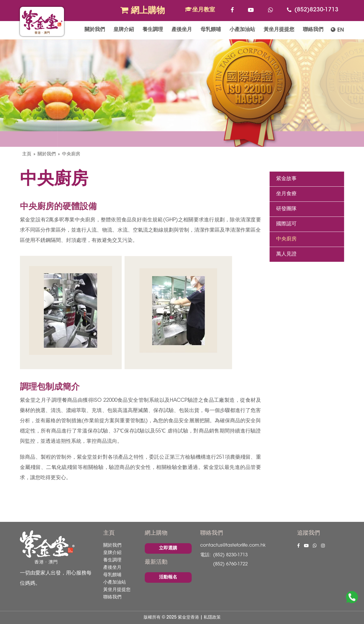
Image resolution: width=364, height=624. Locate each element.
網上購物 (143, 11)
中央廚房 (71, 154)
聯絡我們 (313, 30)
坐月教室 (200, 10)
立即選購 (168, 548)
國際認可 (286, 224)
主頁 (27, 154)
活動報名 (168, 577)
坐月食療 (286, 194)
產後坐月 (182, 30)
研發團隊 (286, 209)
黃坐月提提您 (279, 30)
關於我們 (95, 30)
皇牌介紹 (124, 30)
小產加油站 (242, 30)
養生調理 (153, 30)
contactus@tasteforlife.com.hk (233, 545)
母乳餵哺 (211, 30)
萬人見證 (286, 254)
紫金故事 (286, 179)
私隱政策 (212, 618)
